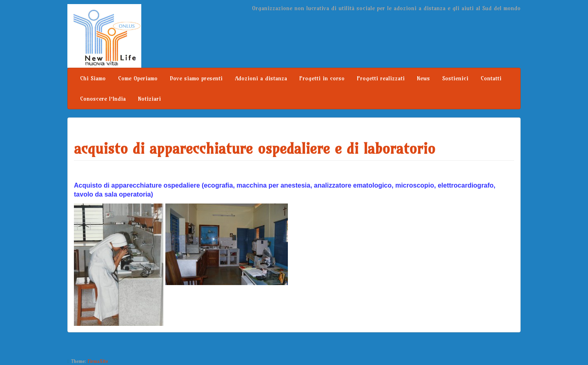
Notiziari (149, 99)
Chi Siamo (93, 78)
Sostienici (455, 78)
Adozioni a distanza (261, 78)
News (423, 78)
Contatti (491, 78)
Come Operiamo (138, 78)
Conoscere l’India (103, 99)
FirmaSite (98, 361)
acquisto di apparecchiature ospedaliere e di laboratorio (255, 148)
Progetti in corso (322, 78)
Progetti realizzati (381, 78)
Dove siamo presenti (196, 78)
